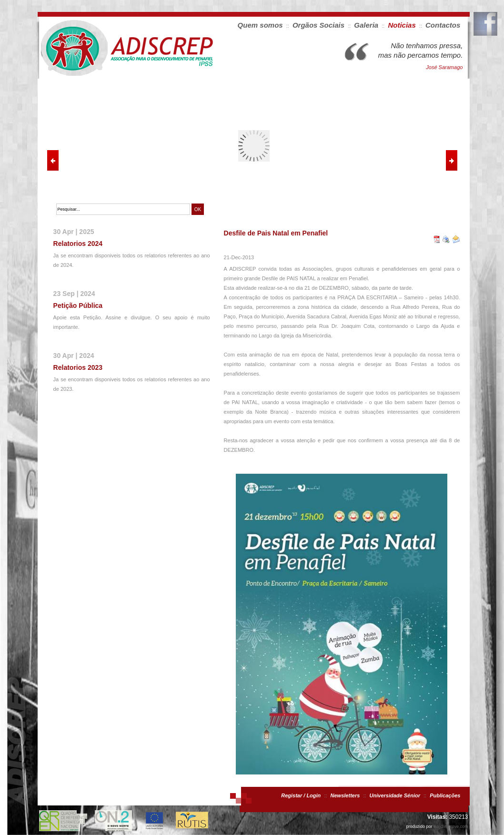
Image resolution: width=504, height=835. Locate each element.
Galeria (366, 25)
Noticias (402, 25)
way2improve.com (451, 826)
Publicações (445, 795)
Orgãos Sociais (318, 25)
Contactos (443, 25)
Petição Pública (78, 305)
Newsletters (345, 795)
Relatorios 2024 (78, 244)
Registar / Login (301, 795)
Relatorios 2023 (78, 367)
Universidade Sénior (395, 795)
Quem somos (260, 25)
